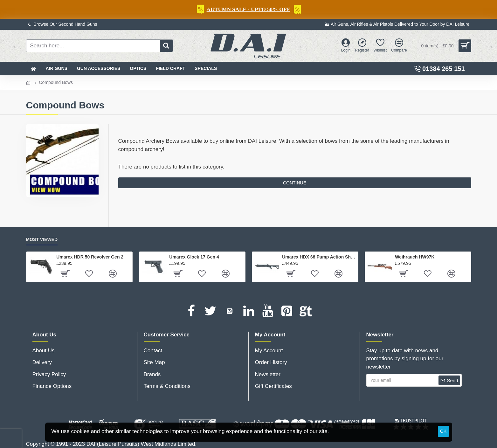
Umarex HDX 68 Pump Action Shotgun (319, 257)
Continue (295, 183)
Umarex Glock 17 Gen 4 (194, 257)
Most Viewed (42, 239)
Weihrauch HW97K (415, 257)
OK (443, 431)
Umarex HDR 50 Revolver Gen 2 (90, 257)
